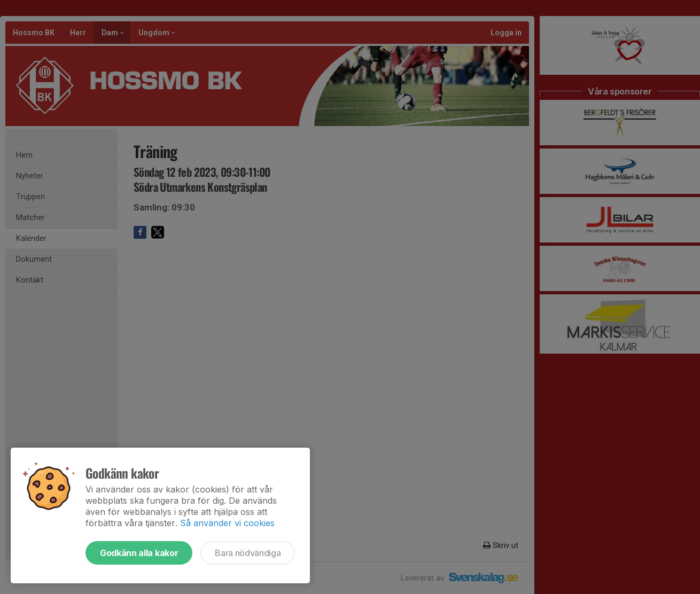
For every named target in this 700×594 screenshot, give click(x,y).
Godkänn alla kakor (139, 553)
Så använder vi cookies (227, 523)
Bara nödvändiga (248, 553)
